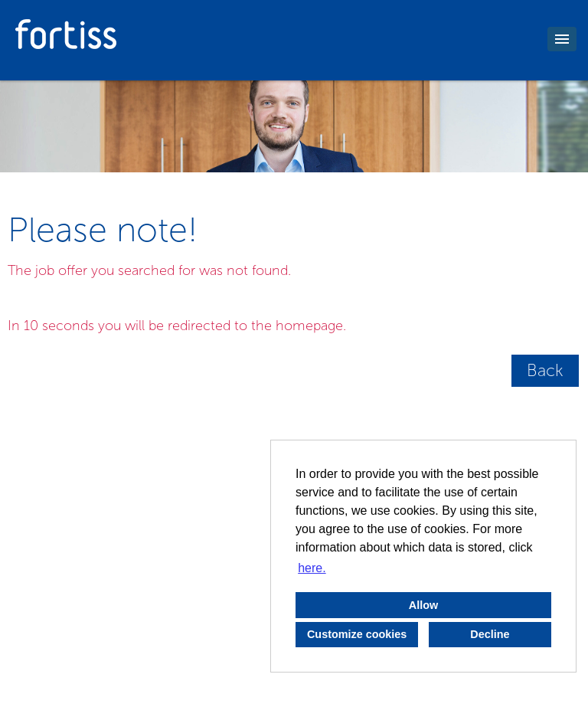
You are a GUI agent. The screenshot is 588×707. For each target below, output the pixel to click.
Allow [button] (423, 605)
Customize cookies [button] (357, 634)
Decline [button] (490, 634)
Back (545, 370)
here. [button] (312, 568)
